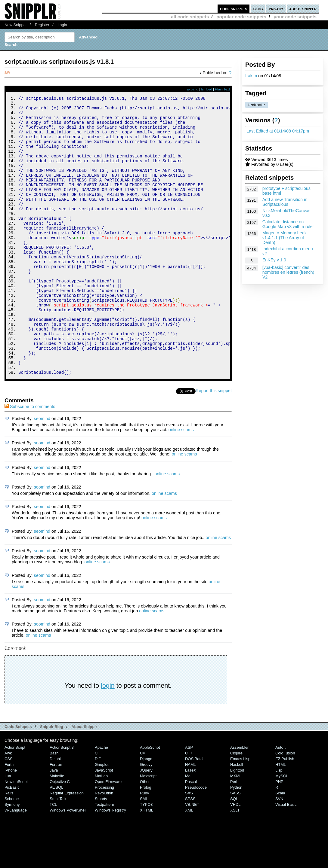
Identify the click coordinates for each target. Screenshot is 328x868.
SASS (235, 845)
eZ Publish (285, 811)
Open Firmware (108, 834)
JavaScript (104, 822)
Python (236, 840)
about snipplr (303, 9)
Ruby (144, 845)
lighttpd (237, 822)
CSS (9, 811)
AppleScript (150, 800)
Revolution (104, 845)
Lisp (279, 822)
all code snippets (190, 17)
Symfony (12, 857)
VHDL (235, 857)
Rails (9, 845)
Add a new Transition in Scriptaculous (285, 202)
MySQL (282, 828)
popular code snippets (241, 17)
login (108, 738)
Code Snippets (18, 779)
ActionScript (15, 800)
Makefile (57, 828)
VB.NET (192, 857)
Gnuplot (102, 817)
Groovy (146, 817)
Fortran (56, 817)
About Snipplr (84, 779)
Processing (104, 840)
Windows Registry (110, 862)
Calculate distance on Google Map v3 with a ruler (288, 224)
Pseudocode (196, 840)
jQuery (146, 822)
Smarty (101, 851)
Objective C (60, 834)
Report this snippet (214, 443)
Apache (101, 800)
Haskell (237, 817)
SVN (279, 851)
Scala (280, 845)
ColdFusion (285, 805)
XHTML (147, 862)
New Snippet (15, 25)
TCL (53, 857)
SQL (234, 851)
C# (142, 805)
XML (189, 862)
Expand (192, 89)
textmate (257, 105)
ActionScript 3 (62, 800)
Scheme (12, 851)
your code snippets (295, 17)
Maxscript (148, 828)
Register (42, 25)
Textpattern (104, 857)
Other (145, 834)
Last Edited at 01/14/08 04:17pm (278, 131)
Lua (8, 828)
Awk (8, 805)
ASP (189, 800)
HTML (281, 817)
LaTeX (191, 822)
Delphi (55, 811)
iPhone (11, 822)
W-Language (16, 862)
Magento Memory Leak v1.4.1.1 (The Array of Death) (285, 238)
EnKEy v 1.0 (274, 260)
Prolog (145, 840)
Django (146, 811)
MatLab (101, 828)
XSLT (235, 862)
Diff (98, 811)
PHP (279, 834)
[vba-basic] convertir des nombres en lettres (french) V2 (288, 272)
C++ (189, 805)
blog (258, 9)
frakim (251, 76)
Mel (188, 828)
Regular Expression (67, 845)
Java (54, 822)
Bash (54, 805)
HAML (190, 817)
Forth (9, 817)
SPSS (190, 851)
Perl (234, 834)
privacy (276, 9)
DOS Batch (195, 811)
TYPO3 (146, 857)
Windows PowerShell (68, 862)
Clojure (236, 805)
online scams (181, 482)
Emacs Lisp (240, 811)
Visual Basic (286, 857)
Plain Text (222, 89)
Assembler (239, 800)
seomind (42, 471)
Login (62, 25)
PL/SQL (56, 840)
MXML (236, 828)
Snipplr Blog (52, 779)
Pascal (191, 834)
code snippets (234, 9)
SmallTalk (58, 851)
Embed (207, 89)
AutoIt (280, 800)
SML (144, 851)
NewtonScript (16, 834)
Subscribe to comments (30, 459)
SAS (189, 845)
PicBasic (12, 840)
